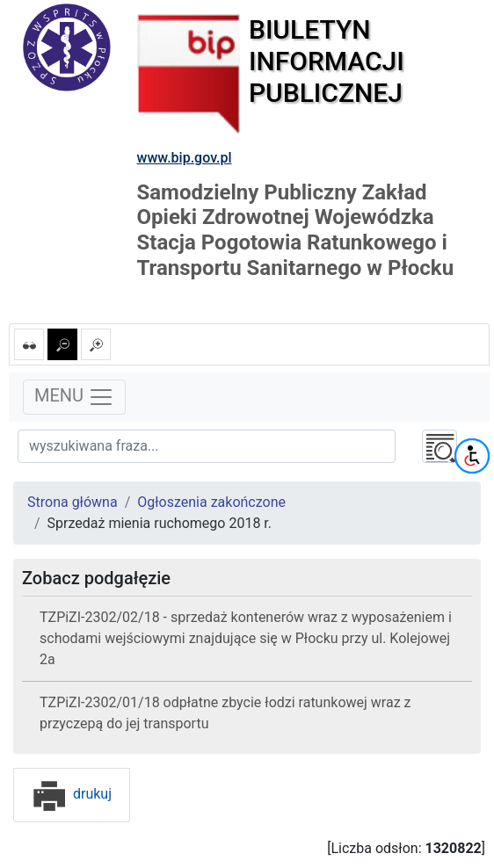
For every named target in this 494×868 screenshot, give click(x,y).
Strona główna (73, 502)
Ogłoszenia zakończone (211, 502)
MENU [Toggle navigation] (74, 397)
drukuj (72, 794)
